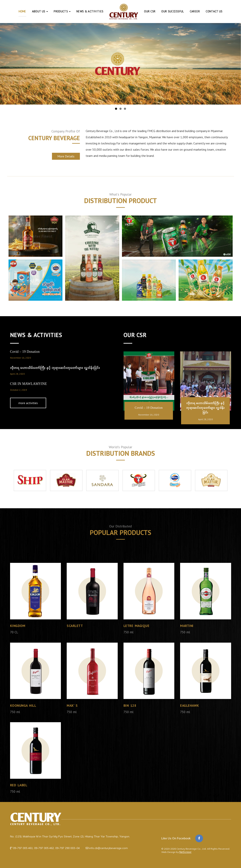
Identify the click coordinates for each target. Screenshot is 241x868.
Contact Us (214, 11)
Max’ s (72, 706)
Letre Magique (137, 626)
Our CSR (150, 11)
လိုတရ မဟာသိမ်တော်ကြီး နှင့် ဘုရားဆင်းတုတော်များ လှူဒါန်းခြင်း (55, 368)
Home (22, 11)
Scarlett (75, 626)
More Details (66, 156)
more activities (30, 403)
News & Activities (90, 11)
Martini (187, 626)
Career (195, 11)
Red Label (19, 786)
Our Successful (173, 11)
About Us (40, 11)
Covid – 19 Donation (25, 352)
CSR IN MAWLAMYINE (29, 384)
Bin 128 (130, 706)
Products (62, 11)
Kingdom (18, 626)
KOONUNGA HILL (24, 706)
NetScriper (185, 852)
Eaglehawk (190, 706)
